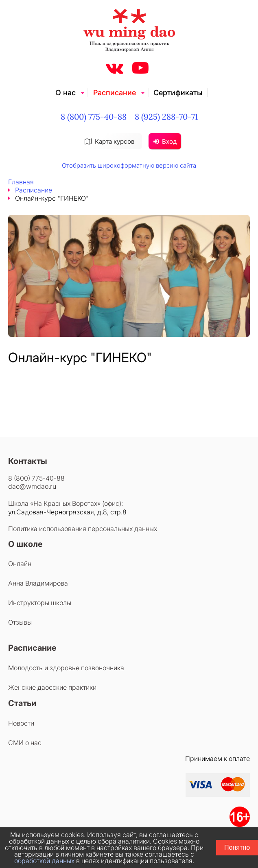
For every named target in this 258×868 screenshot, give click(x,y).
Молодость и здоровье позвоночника (66, 668)
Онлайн (20, 564)
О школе (25, 544)
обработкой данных (44, 861)
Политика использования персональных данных (83, 529)
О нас (66, 93)
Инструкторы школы (40, 603)
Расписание (115, 93)
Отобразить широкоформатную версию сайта (129, 165)
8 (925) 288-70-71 (166, 117)
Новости (21, 723)
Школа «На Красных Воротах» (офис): (66, 503)
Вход (165, 141)
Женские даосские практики (52, 687)
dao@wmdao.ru (32, 486)
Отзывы (20, 622)
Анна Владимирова (38, 583)
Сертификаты (178, 93)
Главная (21, 182)
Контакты (28, 461)
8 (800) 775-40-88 (94, 117)
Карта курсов (109, 141)
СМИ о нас (25, 743)
